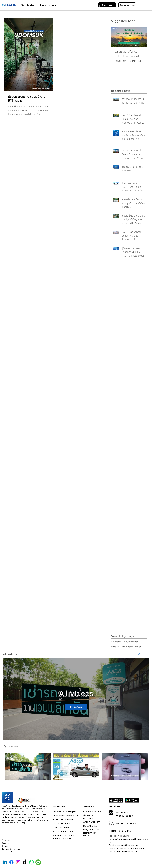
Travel (138, 647)
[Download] (107, 5)
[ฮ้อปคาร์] (28, 7)
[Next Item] (142, 37)
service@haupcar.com (129, 845)
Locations (59, 806)
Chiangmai (117, 642)
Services (89, 806)
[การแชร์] (139, 654)
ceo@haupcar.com (131, 851)
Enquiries (115, 806)
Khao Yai (116, 647)
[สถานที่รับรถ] (71, 7)
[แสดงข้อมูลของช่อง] (146, 654)
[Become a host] (127, 5)
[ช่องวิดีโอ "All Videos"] (76, 769)
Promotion (127, 647)
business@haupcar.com (131, 848)
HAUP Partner (131, 642)
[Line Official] (38, 862)
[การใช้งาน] (49, 7)
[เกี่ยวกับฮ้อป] (94, 7)
